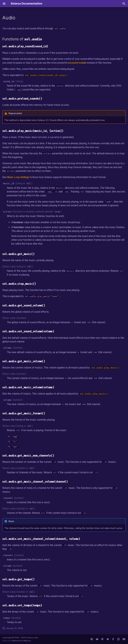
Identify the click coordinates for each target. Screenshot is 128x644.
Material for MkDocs (22, 641)
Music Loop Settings (18, 177)
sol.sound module (77, 63)
